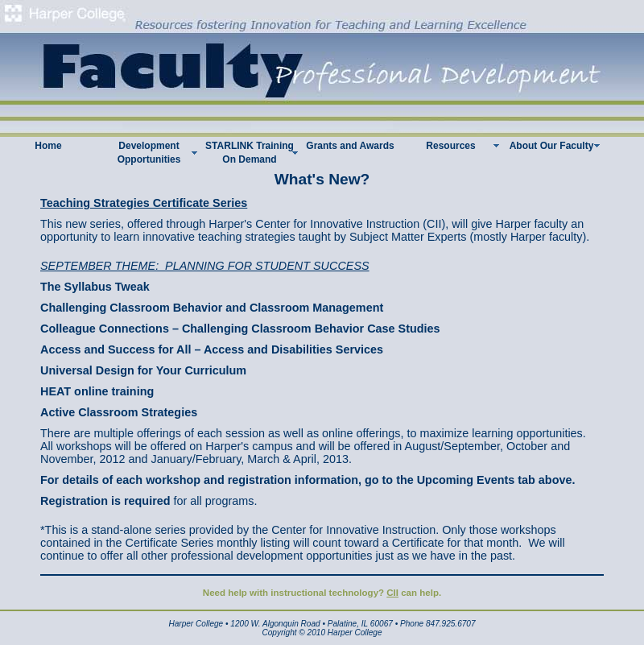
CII (392, 593)
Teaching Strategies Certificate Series (144, 203)
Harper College (196, 624)
